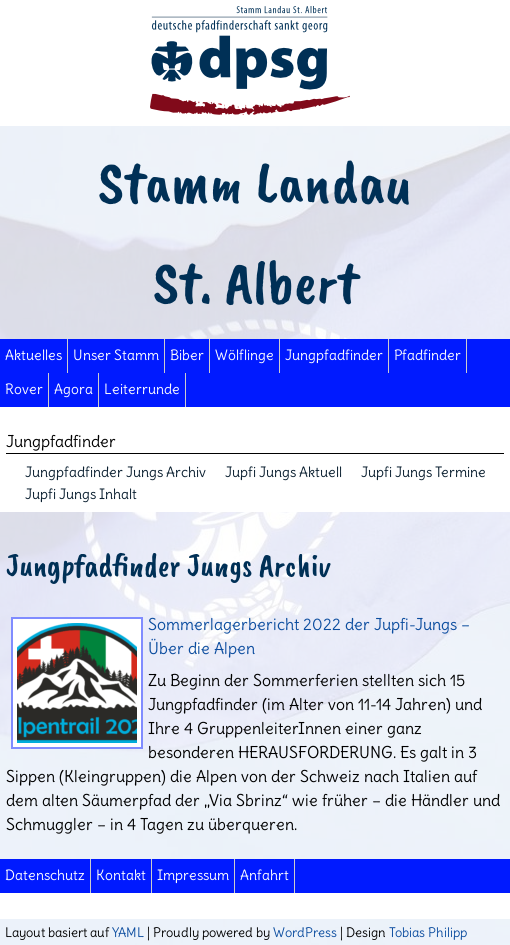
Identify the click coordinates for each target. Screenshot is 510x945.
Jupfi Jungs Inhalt (81, 494)
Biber (187, 355)
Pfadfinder (427, 355)
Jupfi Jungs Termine (423, 472)
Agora (73, 389)
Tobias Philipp (428, 932)
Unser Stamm (116, 355)
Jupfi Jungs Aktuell (283, 472)
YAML (128, 932)
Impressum (193, 875)
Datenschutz (45, 875)
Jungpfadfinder (334, 355)
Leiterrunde (142, 389)
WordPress (305, 932)
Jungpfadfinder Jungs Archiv (115, 472)
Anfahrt (264, 875)
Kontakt (121, 875)
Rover (24, 389)
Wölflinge (244, 355)
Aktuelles (33, 355)
